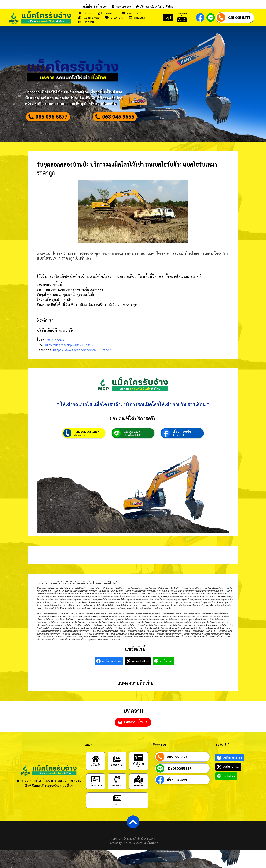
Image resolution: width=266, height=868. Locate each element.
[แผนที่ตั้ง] (139, 798)
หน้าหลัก (96, 783)
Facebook (179, 454)
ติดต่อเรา (80, 454)
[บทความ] (117, 817)
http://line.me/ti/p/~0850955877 (69, 355)
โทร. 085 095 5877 (87, 450)
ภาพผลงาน (117, 783)
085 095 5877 (239, 18)
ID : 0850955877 (179, 787)
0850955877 (132, 450)
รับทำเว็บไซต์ (151, 861)
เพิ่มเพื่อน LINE (132, 454)
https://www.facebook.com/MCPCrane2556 (85, 360)
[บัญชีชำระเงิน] (139, 776)
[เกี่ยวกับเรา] (96, 798)
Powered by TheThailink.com (126, 861)
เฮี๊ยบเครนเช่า (182, 450)
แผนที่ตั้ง (139, 804)
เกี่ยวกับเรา (96, 804)
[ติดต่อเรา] (117, 798)
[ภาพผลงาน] (117, 777)
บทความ (117, 823)
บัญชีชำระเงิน (139, 783)
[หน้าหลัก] (96, 777)
